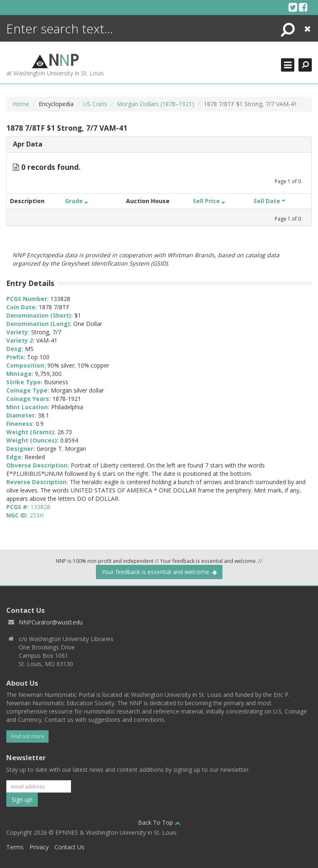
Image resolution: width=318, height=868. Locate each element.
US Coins (95, 104)
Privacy (39, 847)
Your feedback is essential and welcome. (159, 572)
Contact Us (69, 847)
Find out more (27, 736)
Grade (76, 201)
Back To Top (159, 822)
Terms (15, 847)
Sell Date (269, 201)
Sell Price (209, 201)
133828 (40, 507)
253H (37, 515)
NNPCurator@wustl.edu (51, 622)
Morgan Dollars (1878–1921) (155, 104)
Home (21, 104)
